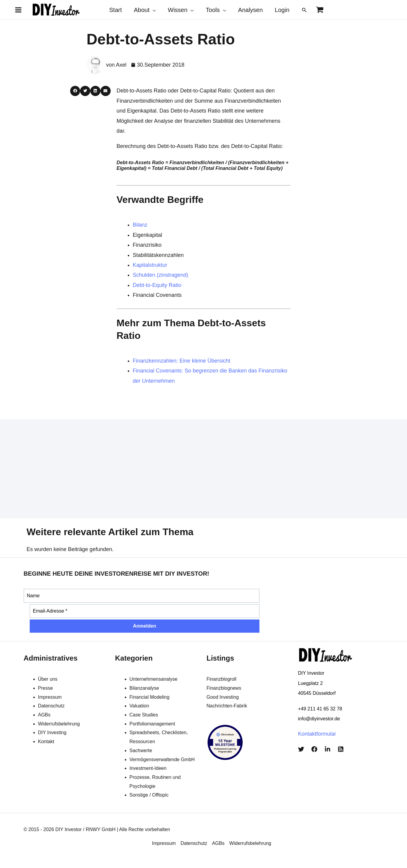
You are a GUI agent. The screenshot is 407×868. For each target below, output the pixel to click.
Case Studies (144, 715)
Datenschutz (51, 706)
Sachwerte (141, 750)
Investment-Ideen (148, 768)
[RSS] (341, 749)
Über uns (48, 679)
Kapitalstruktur (150, 265)
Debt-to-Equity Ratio (157, 285)
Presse (46, 688)
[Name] (142, 596)
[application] (153, 10)
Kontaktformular (317, 734)
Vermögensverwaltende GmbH (162, 759)
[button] (304, 10)
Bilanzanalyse (144, 688)
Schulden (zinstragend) (161, 275)
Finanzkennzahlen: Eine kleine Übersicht (182, 361)
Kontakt (46, 741)
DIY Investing (52, 732)
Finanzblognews (224, 688)
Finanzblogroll (222, 679)
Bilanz (140, 225)
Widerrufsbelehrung (59, 724)
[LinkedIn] (328, 749)
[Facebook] (314, 749)
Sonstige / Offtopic (149, 795)
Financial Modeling (150, 697)
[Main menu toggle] (18, 10)
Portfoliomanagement (152, 724)
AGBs (44, 715)
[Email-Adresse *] (145, 611)
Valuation (139, 706)
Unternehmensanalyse (154, 679)
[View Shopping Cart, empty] (320, 10)
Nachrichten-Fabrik (227, 706)
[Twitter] (301, 749)
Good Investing (223, 697)
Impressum (50, 697)
